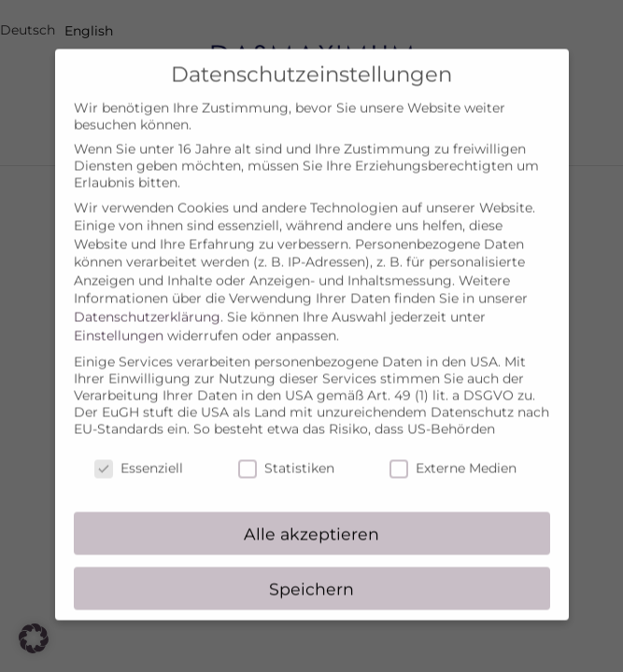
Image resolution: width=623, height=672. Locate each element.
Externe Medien (453, 455)
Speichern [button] (311, 576)
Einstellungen (119, 323)
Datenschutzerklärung (147, 304)
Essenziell (139, 455)
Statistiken (286, 455)
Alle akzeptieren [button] (311, 521)
